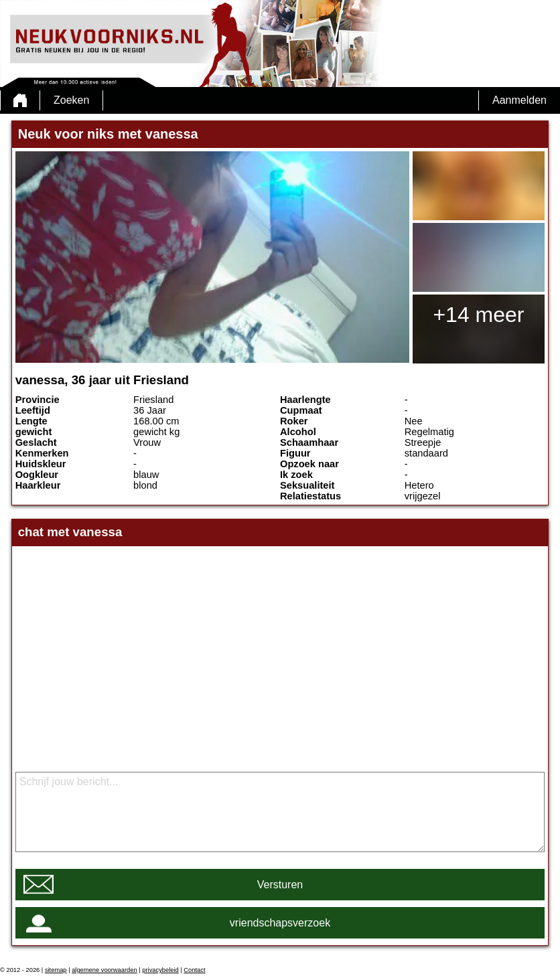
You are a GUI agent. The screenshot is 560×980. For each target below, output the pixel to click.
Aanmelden (519, 100)
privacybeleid (160, 970)
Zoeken (71, 100)
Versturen (280, 885)
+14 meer (478, 315)
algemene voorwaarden (104, 970)
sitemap (56, 970)
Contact (194, 970)
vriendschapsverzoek (280, 923)
